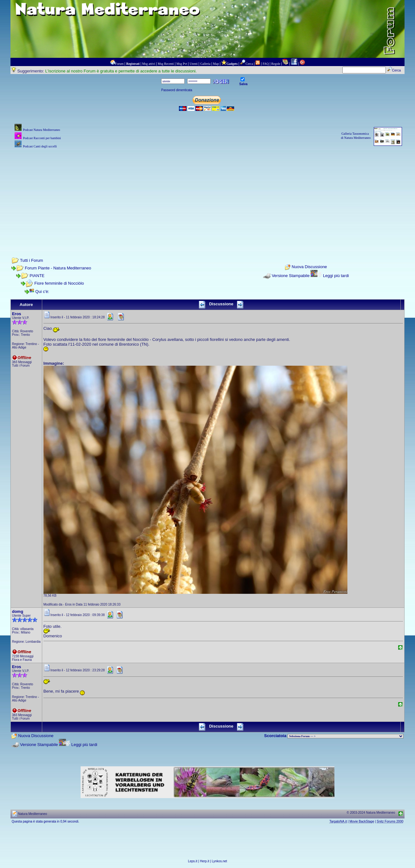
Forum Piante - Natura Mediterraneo (58, 268)
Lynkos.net (220, 861)
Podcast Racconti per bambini (42, 138)
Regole (276, 64)
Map (216, 64)
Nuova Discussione (309, 267)
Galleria (205, 64)
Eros (17, 314)
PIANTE (37, 276)
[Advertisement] (208, 194)
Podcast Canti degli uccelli (40, 146)
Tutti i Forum (31, 260)
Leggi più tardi (336, 276)
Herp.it (204, 861)
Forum (119, 64)
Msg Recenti (166, 64)
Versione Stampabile (290, 276)
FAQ (266, 64)
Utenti (194, 64)
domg (18, 611)
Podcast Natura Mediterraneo (41, 130)
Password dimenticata (177, 90)
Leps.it (192, 861)
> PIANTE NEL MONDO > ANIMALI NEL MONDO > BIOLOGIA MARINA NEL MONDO (346, 736)
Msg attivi (149, 64)
